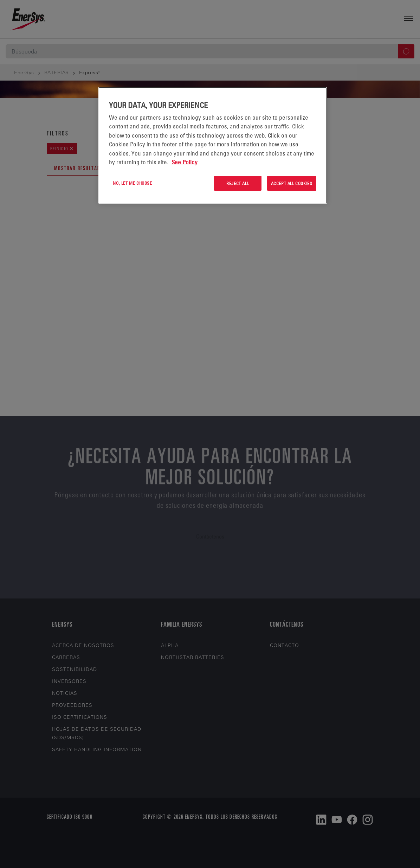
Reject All (238, 183)
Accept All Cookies (292, 183)
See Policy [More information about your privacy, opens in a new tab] (185, 162)
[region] (213, 145)
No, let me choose (132, 183)
